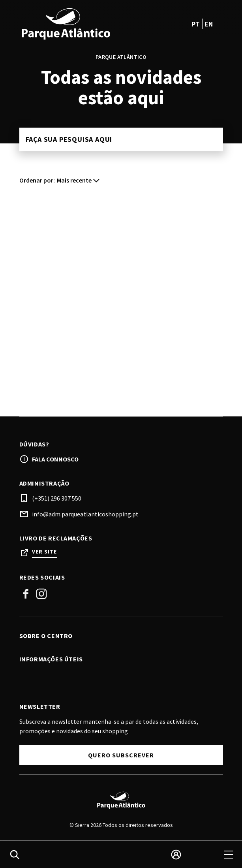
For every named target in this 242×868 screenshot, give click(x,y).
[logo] (71, 24)
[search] (15, 855)
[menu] (229, 855)
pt (196, 24)
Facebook (26, 594)
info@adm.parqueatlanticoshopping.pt (85, 514)
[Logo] (121, 800)
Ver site (44, 552)
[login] (176, 855)
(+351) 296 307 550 (57, 498)
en (209, 24)
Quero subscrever (121, 755)
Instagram (41, 594)
